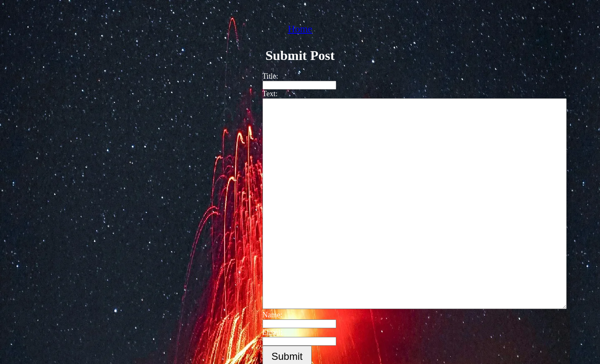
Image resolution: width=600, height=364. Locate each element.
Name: (268, 315)
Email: (268, 332)
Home (300, 29)
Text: (266, 94)
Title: (266, 76)
